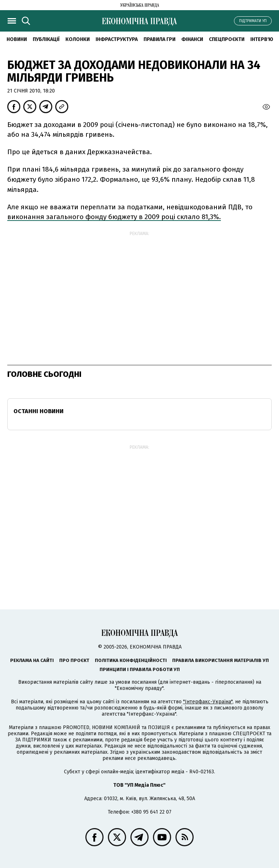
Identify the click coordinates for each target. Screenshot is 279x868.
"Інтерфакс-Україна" (208, 702)
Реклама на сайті (32, 660)
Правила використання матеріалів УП (221, 660)
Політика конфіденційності (131, 660)
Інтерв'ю (262, 39)
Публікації (46, 39)
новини (17, 39)
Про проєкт (74, 660)
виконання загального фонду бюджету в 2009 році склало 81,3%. (114, 217)
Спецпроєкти (227, 39)
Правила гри (159, 39)
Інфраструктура (117, 39)
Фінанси (192, 39)
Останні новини (39, 411)
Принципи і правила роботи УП (140, 669)
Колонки (78, 39)
